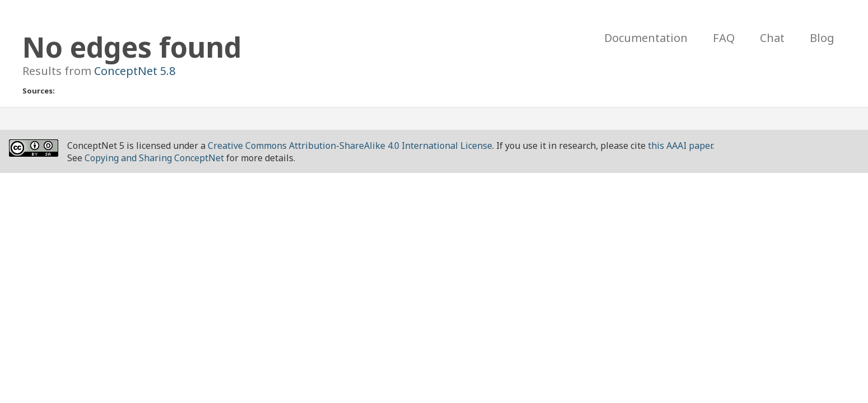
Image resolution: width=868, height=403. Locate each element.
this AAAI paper (680, 146)
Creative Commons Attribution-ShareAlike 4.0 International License (350, 146)
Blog (822, 38)
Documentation (646, 38)
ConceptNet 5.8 (135, 71)
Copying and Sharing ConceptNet (154, 158)
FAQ (724, 38)
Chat (772, 38)
